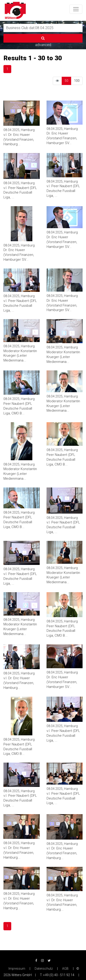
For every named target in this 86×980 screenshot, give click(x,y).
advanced (43, 45)
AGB (65, 969)
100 (77, 81)
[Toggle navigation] (76, 9)
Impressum (17, 969)
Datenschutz (44, 969)
